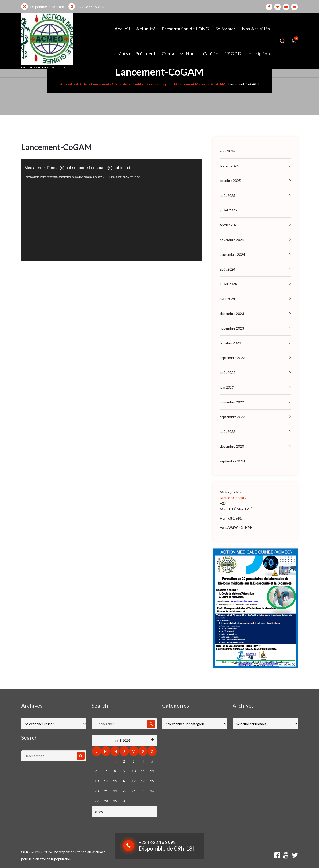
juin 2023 (227, 387)
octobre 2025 (230, 180)
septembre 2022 (232, 417)
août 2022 (228, 431)
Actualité (146, 29)
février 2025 (229, 225)
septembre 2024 (232, 254)
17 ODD (233, 53)
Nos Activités (256, 29)
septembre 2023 (232, 358)
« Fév (99, 812)
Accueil (122, 29)
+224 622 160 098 (91, 7)
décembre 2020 (232, 446)
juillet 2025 (228, 210)
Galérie (211, 53)
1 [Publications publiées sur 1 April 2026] (115, 761)
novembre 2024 (232, 240)
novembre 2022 (232, 402)
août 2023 (228, 372)
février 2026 (229, 166)
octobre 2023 (230, 343)
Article (82, 84)
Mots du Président (136, 53)
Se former (226, 29)
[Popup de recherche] (283, 41)
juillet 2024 (228, 284)
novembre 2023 (232, 328)
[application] (112, 210)
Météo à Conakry (233, 498)
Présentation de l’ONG (185, 29)
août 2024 (228, 269)
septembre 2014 (232, 461)
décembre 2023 (232, 313)
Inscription (259, 53)
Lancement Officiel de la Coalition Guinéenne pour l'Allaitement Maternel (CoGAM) (159, 84)
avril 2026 (227, 151)
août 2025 (228, 195)
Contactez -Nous (179, 53)
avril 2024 (227, 299)
